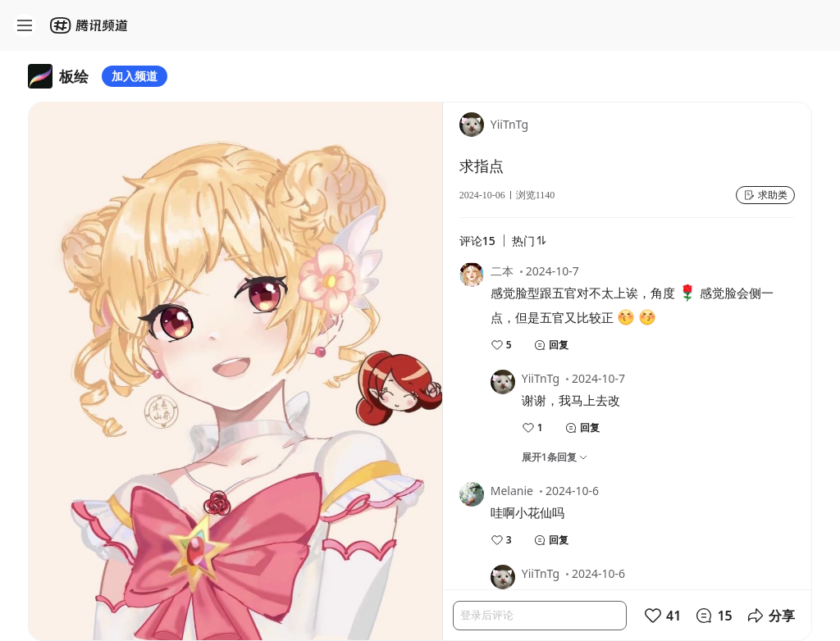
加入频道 (135, 76)
